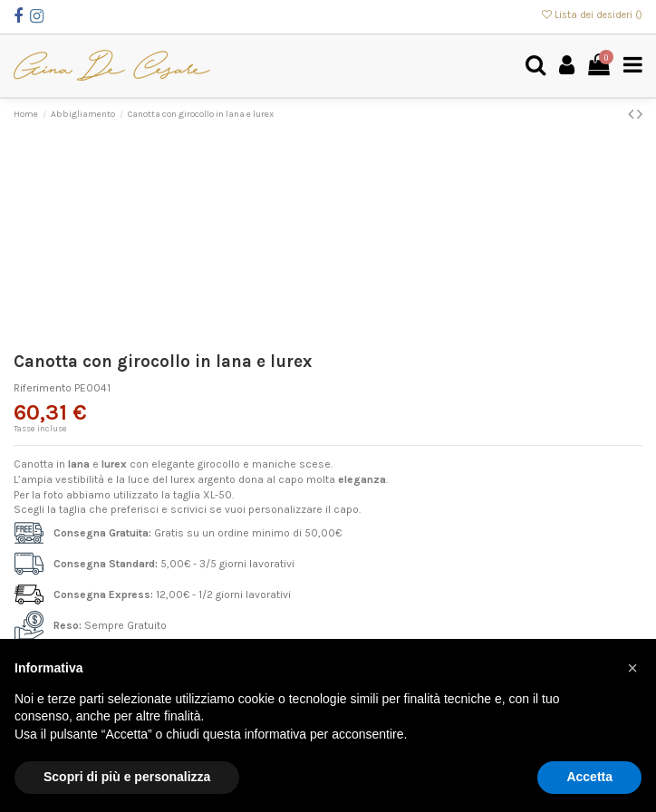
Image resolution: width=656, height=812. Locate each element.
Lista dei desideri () (592, 15)
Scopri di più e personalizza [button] (127, 777)
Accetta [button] (589, 777)
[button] (632, 668)
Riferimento (43, 388)
